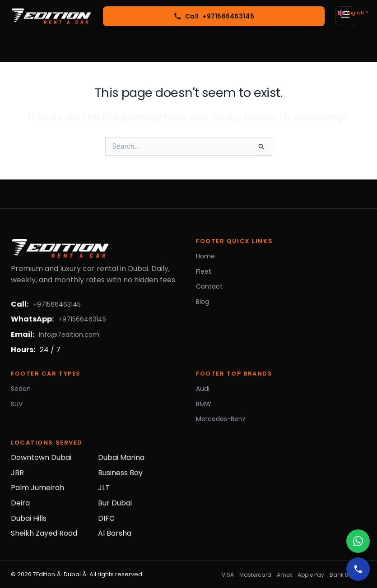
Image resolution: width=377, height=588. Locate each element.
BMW (204, 406)
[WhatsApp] (358, 541)
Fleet (204, 271)
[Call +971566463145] (214, 16)
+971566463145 (57, 304)
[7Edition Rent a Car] (51, 16)
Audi (203, 391)
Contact (209, 286)
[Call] (358, 569)
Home (205, 256)
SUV (17, 406)
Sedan (21, 391)
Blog (202, 302)
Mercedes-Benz (221, 422)
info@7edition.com (69, 335)
